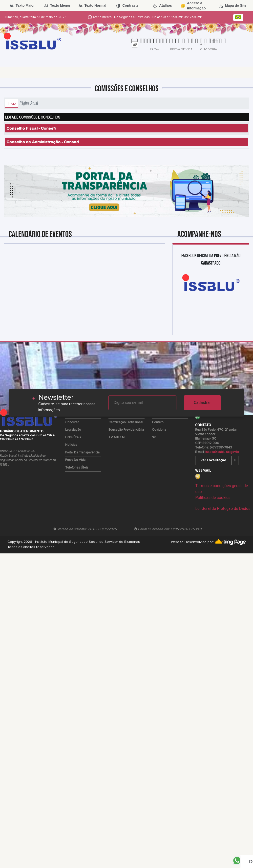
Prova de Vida (75, 460)
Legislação (73, 430)
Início (12, 103)
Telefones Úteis (77, 468)
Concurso (72, 422)
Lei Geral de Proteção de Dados (223, 508)
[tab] (135, 44)
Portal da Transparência (82, 453)
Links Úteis (73, 437)
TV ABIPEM (116, 437)
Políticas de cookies (213, 498)
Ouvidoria (159, 430)
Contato (158, 422)
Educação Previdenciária (126, 430)
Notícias (71, 445)
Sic (154, 437)
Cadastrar (202, 403)
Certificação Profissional (126, 422)
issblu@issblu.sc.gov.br (222, 452)
